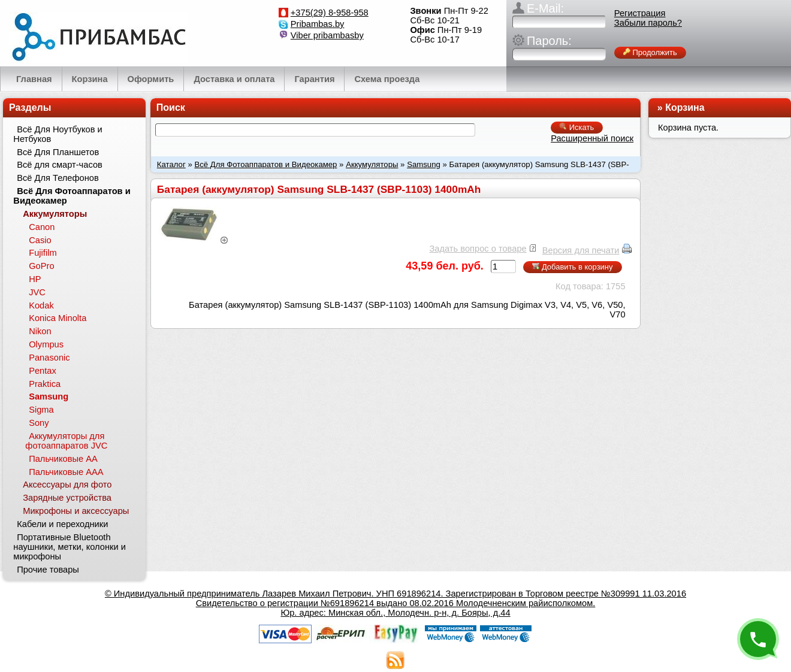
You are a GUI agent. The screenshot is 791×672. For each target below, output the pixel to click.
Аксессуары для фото (67, 485)
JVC (37, 292)
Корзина (685, 108)
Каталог (171, 164)
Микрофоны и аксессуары (76, 511)
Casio (40, 240)
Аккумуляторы (372, 164)
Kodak (41, 305)
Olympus (46, 344)
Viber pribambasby (327, 35)
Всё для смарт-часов (60, 165)
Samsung (424, 164)
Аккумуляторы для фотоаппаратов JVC (66, 441)
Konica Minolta (58, 318)
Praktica (45, 384)
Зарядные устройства (67, 498)
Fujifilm (43, 253)
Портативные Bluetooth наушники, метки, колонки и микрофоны (70, 547)
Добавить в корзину (572, 267)
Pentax (43, 371)
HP (35, 279)
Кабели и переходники (62, 524)
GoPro (41, 266)
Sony (39, 423)
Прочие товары (48, 570)
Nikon (40, 331)
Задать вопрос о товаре (478, 249)
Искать (577, 127)
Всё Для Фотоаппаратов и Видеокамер (265, 164)
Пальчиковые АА (63, 459)
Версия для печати (581, 250)
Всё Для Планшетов (58, 152)
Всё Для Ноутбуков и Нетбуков (58, 134)
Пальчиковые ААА (66, 472)
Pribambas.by (318, 24)
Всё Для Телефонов (58, 178)
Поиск (171, 108)
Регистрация (640, 13)
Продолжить (650, 52)
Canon (42, 227)
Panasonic (49, 358)
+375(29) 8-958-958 (330, 13)
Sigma (41, 410)
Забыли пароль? (648, 23)
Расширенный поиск (592, 138)
